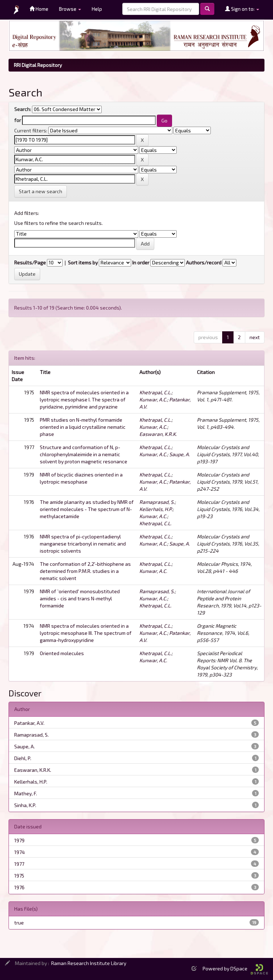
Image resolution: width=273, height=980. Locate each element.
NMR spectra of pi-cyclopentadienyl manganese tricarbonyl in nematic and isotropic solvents (83, 544)
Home (39, 9)
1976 (19, 887)
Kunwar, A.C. (153, 399)
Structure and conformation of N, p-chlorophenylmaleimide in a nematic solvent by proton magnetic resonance (84, 454)
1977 (19, 864)
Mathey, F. (26, 793)
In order (141, 262)
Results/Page (30, 262)
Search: (23, 109)
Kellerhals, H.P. (156, 509)
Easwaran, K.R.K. (158, 434)
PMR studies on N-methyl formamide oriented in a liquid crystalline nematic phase (83, 427)
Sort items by (83, 262)
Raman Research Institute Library (89, 963)
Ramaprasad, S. (157, 502)
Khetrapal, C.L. (155, 392)
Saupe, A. (180, 454)
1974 (20, 852)
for (18, 120)
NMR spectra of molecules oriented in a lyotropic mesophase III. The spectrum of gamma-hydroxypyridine (86, 633)
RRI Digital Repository (38, 65)
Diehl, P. (23, 758)
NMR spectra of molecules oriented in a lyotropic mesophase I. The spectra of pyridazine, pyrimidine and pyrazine (84, 399)
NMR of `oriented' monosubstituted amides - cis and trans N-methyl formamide (80, 598)
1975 (19, 876)
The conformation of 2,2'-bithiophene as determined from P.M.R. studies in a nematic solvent (85, 571)
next (255, 337)
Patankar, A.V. (29, 723)
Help (97, 9)
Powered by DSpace (235, 968)
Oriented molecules (62, 653)
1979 (19, 840)
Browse (70, 9)
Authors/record (204, 262)
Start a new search (41, 191)
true (19, 923)
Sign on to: (242, 9)
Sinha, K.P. (25, 805)
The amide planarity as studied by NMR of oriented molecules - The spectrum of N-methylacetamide (87, 509)
